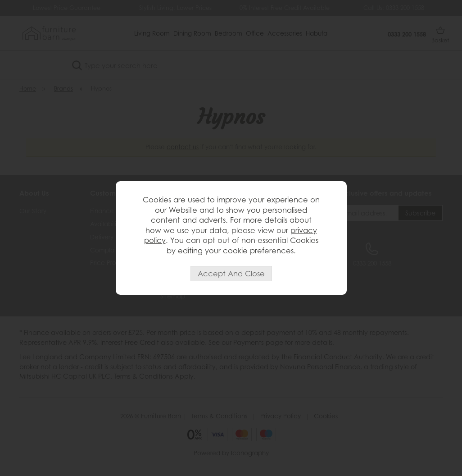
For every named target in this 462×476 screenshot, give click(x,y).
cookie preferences (258, 251)
